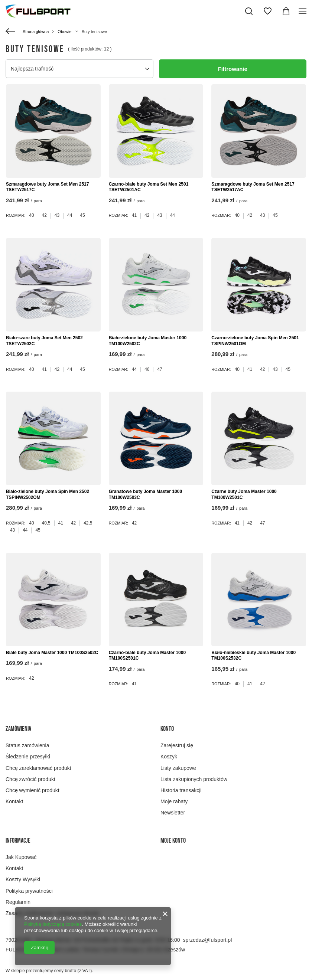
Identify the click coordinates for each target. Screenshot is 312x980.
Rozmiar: (16, 215)
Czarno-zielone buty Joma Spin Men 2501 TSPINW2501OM (255, 341)
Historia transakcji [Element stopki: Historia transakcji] (181, 790)
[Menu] (304, 11)
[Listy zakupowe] (267, 11)
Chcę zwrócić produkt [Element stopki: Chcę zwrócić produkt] (30, 779)
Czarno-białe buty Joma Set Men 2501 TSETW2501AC (149, 187)
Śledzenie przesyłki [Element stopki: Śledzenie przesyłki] (28, 757)
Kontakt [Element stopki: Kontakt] (14, 801)
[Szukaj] (249, 11)
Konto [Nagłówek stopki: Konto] (167, 729)
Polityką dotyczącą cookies (53, 924)
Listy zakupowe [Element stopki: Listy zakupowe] (178, 768)
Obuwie (64, 32)
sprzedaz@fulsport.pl (208, 940)
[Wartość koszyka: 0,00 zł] (286, 11)
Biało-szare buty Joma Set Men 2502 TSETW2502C (44, 341)
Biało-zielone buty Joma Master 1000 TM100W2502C (148, 341)
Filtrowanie (233, 69)
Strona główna (36, 32)
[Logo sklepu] (38, 11)
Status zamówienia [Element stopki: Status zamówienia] (27, 745)
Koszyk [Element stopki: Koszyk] (169, 757)
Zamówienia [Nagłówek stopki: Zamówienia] (18, 729)
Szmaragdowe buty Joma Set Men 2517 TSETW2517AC (253, 187)
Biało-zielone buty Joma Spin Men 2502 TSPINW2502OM (48, 494)
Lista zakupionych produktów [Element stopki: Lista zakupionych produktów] (194, 779)
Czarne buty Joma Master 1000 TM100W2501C (244, 494)
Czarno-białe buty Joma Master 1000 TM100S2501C (147, 656)
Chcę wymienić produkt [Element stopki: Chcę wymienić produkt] (32, 790)
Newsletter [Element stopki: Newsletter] (173, 813)
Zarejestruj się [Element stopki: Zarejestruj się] (177, 745)
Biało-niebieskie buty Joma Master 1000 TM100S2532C (253, 656)
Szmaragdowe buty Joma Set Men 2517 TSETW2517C (47, 187)
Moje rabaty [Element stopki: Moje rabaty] (174, 801)
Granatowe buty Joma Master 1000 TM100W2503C (145, 494)
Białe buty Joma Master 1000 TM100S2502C (52, 653)
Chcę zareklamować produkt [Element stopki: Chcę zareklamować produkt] (38, 768)
